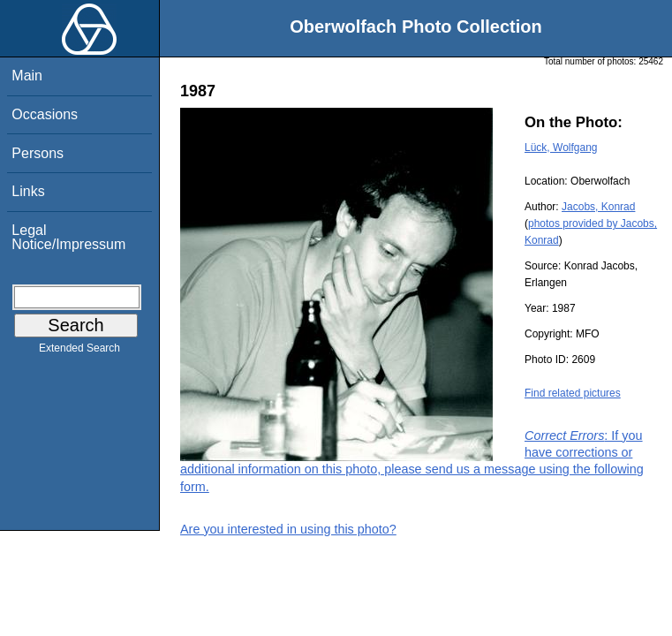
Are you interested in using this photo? (288, 529)
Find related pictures (573, 393)
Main (27, 76)
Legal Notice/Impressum (68, 237)
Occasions (45, 114)
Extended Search (79, 352)
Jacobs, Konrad (598, 207)
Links (28, 191)
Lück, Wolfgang (561, 148)
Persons (38, 153)
